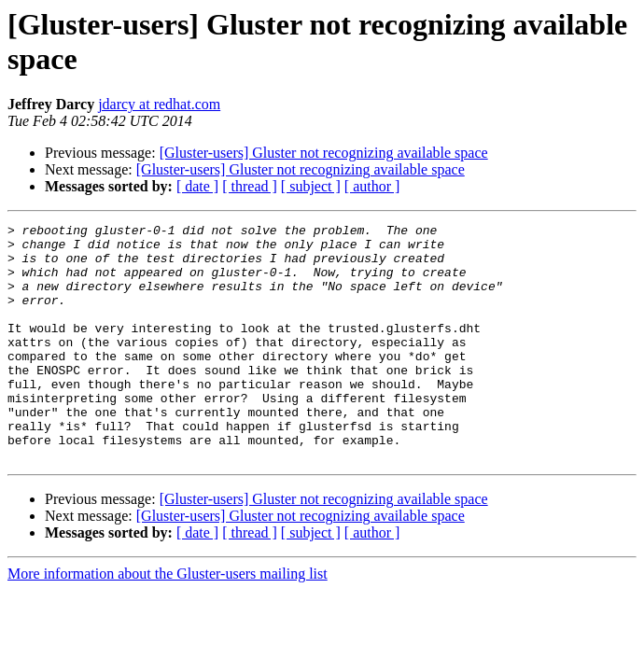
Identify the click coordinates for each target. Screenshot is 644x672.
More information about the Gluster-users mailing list (168, 621)
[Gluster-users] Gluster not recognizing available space (324, 153)
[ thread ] (250, 186)
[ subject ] (311, 186)
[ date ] (197, 186)
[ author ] (372, 186)
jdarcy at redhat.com (159, 104)
